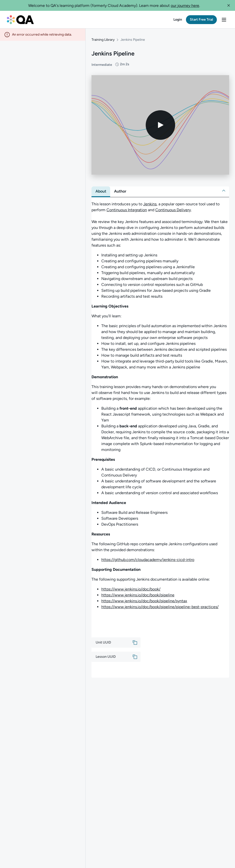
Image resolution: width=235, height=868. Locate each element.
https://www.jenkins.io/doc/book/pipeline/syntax (144, 598)
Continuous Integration (127, 207)
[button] (229, 5)
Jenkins (150, 202)
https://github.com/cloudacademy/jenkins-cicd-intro (148, 557)
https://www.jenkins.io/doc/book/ (131, 587)
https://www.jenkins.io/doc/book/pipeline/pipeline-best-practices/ (160, 604)
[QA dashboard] (20, 20)
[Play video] (160, 122)
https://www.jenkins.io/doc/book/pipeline (138, 593)
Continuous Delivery (173, 207)
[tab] (101, 189)
